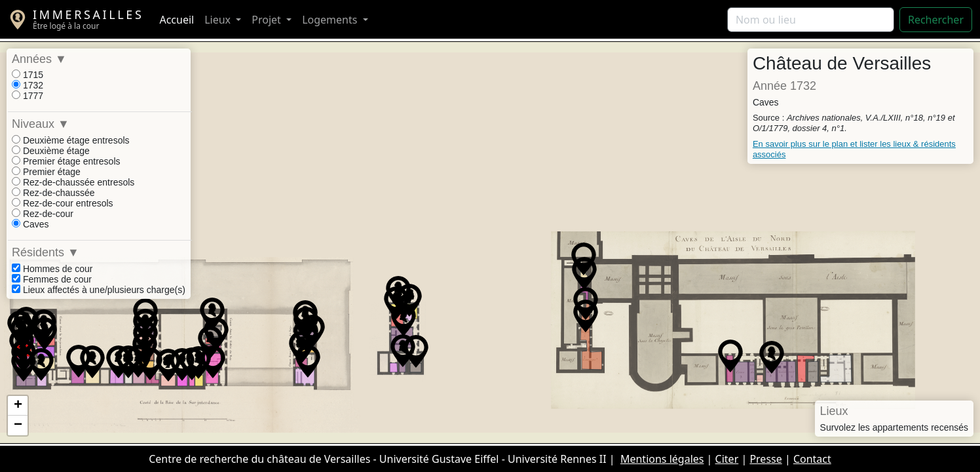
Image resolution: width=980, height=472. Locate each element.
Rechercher (936, 20)
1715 (28, 75)
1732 (28, 85)
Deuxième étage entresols (71, 140)
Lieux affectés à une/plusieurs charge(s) (99, 290)
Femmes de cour (52, 279)
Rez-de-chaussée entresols (73, 182)
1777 (28, 96)
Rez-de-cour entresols (63, 203)
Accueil (177, 20)
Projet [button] (268, 20)
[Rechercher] (811, 20)
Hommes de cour (52, 269)
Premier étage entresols (66, 161)
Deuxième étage (51, 151)
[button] (396, 303)
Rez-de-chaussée (53, 193)
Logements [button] (331, 20)
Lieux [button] (219, 20)
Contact (812, 459)
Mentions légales (662, 459)
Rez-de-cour (43, 214)
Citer (727, 459)
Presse (765, 459)
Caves (30, 224)
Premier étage (46, 172)
